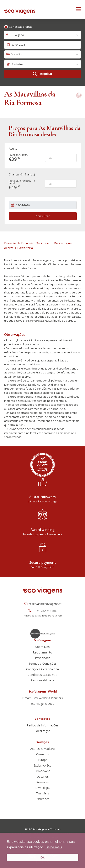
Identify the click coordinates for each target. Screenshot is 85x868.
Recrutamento (42, 652)
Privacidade (43, 658)
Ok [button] (42, 857)
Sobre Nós (42, 647)
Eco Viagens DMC (42, 704)
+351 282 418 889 (42, 611)
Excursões (43, 799)
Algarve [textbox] (18, 35)
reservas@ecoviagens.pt (42, 604)
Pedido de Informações (43, 725)
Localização (42, 731)
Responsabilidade (42, 680)
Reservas (42, 782)
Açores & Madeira (42, 749)
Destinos (43, 777)
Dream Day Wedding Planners (42, 698)
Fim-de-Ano (43, 771)
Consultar (43, 216)
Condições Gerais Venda (42, 669)
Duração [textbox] (16, 54)
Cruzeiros (42, 754)
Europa (43, 760)
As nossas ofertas (21, 27)
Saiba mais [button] (54, 847)
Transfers (43, 793)
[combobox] (42, 35)
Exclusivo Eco (42, 765)
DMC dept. (42, 788)
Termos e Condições (42, 664)
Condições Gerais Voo (42, 675)
